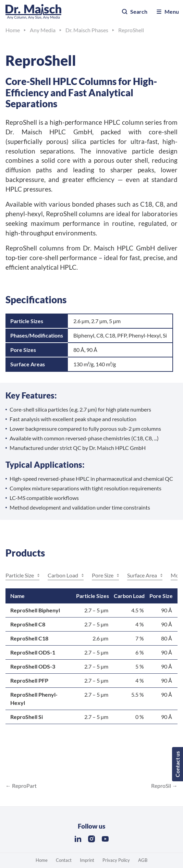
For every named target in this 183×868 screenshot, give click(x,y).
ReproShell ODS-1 (33, 652)
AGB (143, 860)
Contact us (177, 764)
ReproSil (162, 786)
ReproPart (24, 786)
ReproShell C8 (28, 624)
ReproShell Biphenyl (35, 610)
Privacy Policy (116, 860)
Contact (64, 860)
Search (134, 12)
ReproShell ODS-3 (33, 666)
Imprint (87, 860)
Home (42, 860)
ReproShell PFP (29, 680)
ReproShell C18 (29, 638)
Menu (167, 12)
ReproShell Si (27, 717)
